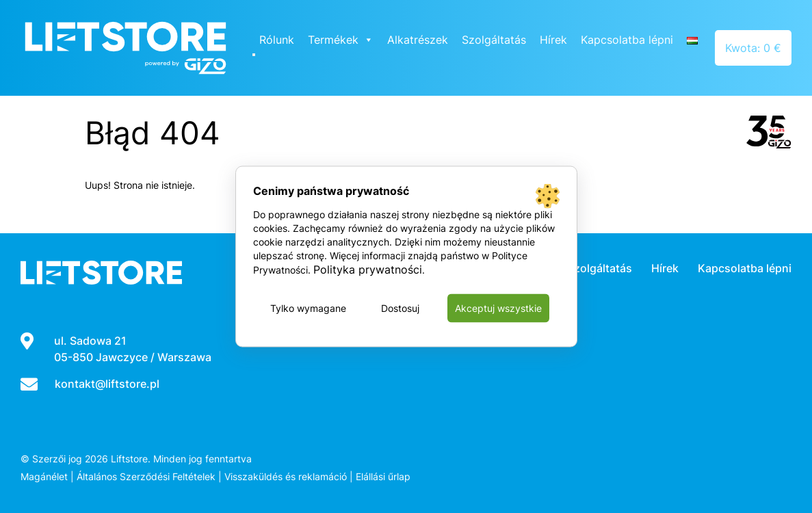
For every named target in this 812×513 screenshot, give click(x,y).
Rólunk (277, 40)
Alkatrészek (418, 40)
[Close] (254, 55)
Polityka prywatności (368, 269)
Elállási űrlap (383, 476)
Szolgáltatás (494, 40)
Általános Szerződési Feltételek (146, 476)
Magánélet (44, 476)
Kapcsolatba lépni (627, 40)
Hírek (553, 40)
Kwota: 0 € (753, 48)
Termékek (341, 40)
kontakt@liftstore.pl (107, 384)
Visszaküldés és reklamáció (286, 476)
